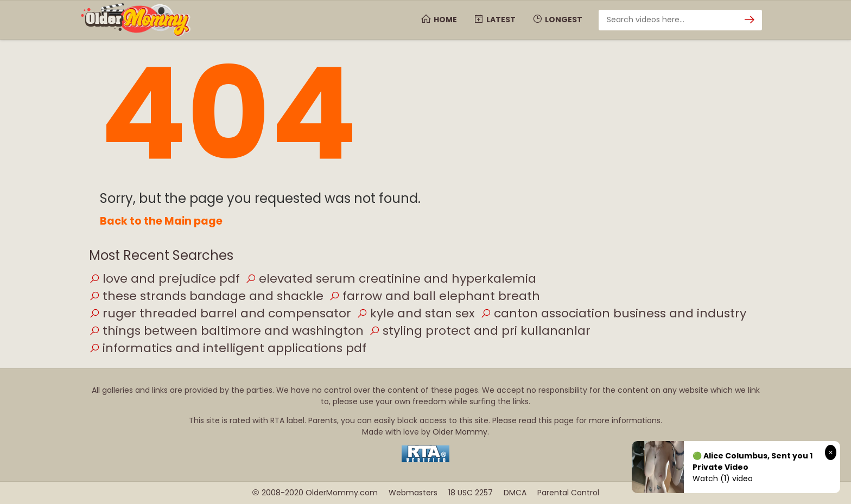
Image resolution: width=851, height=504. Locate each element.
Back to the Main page (161, 221)
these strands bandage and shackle (206, 296)
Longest (557, 20)
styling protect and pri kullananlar (480, 331)
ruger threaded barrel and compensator (220, 313)
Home (439, 20)
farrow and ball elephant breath (434, 296)
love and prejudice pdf (164, 279)
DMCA (515, 493)
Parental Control (568, 493)
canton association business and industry (613, 313)
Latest (494, 20)
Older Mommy (460, 432)
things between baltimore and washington (226, 331)
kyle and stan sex (416, 313)
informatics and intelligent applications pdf (228, 348)
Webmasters (413, 493)
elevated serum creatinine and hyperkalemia (391, 279)
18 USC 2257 (471, 493)
